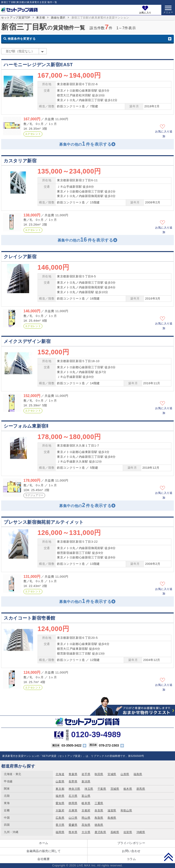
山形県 (125, 774)
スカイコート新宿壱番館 (30, 618)
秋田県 (99, 774)
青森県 (73, 774)
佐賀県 (128, 832)
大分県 (86, 832)
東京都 (41, 18)
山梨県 (60, 781)
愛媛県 (73, 825)
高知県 (86, 825)
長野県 (73, 781)
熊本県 (73, 832)
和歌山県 (126, 810)
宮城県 (112, 774)
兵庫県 (73, 810)
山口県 (73, 818)
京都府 (86, 810)
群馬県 (141, 789)
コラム (131, 859)
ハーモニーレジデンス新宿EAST (38, 65)
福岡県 (60, 832)
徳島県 (99, 825)
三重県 (99, 803)
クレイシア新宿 (20, 257)
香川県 (60, 825)
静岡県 (73, 803)
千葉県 (102, 789)
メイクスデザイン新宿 (27, 341)
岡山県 (86, 818)
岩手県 (86, 774)
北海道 (60, 774)
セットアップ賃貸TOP (16, 18)
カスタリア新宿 (20, 161)
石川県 (73, 796)
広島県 (60, 818)
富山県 (86, 796)
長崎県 (115, 832)
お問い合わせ (131, 851)
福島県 (138, 774)
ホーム (44, 843)
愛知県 (60, 803)
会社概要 (44, 859)
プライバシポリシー (131, 843)
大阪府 (60, 810)
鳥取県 (99, 818)
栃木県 (128, 789)
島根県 (112, 818)
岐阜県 (86, 803)
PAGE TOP (169, 857)
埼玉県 (89, 789)
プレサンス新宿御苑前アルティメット (44, 522)
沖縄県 (141, 832)
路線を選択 (58, 18)
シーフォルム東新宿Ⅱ (26, 426)
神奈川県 (74, 789)
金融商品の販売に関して (44, 851)
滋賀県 (112, 810)
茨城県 (115, 789)
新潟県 (86, 781)
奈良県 (99, 810)
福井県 (60, 796)
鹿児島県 (100, 832)
